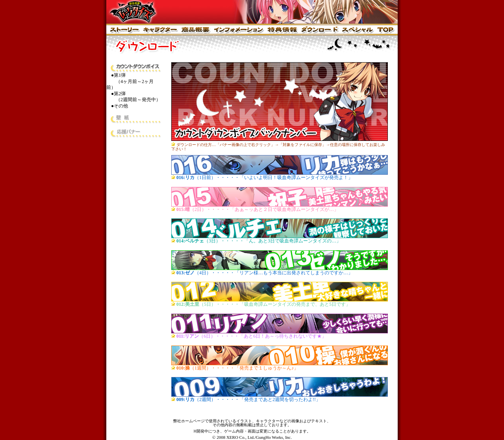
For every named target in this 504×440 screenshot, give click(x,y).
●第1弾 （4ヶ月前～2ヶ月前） (130, 81)
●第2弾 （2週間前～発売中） (133, 97)
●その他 (120, 106)
